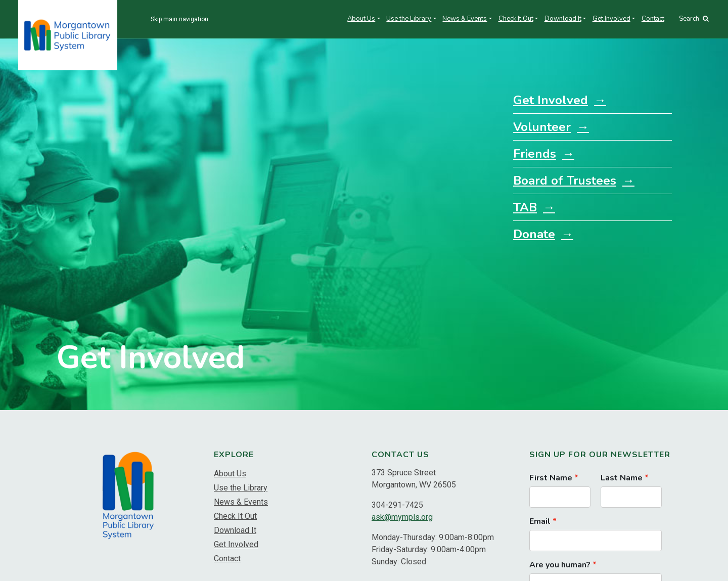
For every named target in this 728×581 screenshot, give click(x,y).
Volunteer (542, 127)
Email (540, 521)
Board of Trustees (565, 181)
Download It (563, 19)
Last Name (622, 478)
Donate (534, 234)
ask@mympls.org (402, 517)
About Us (361, 19)
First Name (551, 478)
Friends (535, 154)
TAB (525, 207)
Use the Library (409, 19)
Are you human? (560, 565)
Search (694, 19)
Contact (653, 19)
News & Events (465, 19)
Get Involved (611, 19)
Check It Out (516, 19)
